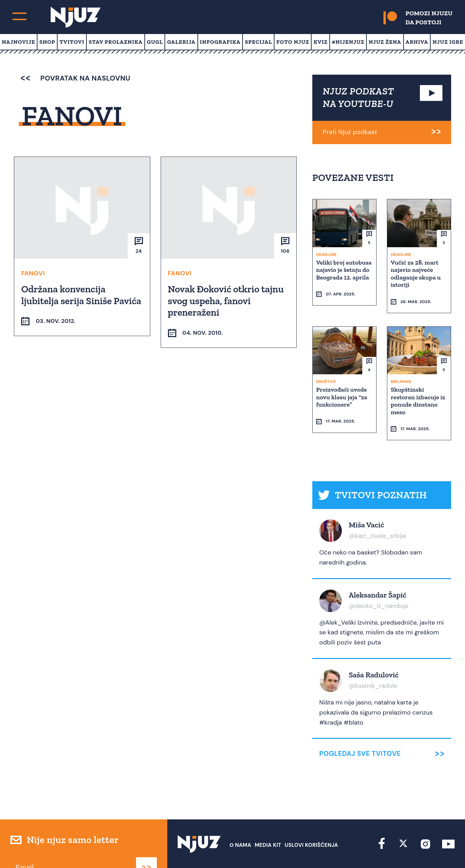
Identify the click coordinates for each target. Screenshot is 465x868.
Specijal (259, 42)
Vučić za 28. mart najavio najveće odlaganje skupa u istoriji (416, 273)
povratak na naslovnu (75, 78)
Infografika (220, 42)
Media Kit (268, 819)
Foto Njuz (293, 42)
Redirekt (443, 850)
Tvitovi (72, 42)
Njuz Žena (385, 42)
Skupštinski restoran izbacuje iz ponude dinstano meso (419, 388)
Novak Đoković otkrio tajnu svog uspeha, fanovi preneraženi (227, 300)
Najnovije (18, 42)
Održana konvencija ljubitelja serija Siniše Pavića (82, 295)
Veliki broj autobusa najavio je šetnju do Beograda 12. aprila (344, 273)
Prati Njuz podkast (350, 132)
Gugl (155, 42)
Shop (47, 42)
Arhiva (417, 42)
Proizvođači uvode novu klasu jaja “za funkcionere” (343, 384)
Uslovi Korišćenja (311, 819)
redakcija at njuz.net (273, 850)
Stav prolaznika (116, 42)
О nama (240, 819)
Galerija (181, 42)
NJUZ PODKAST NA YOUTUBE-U (358, 97)
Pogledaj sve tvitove (360, 728)
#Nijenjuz (348, 42)
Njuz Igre (448, 42)
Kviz (321, 42)
